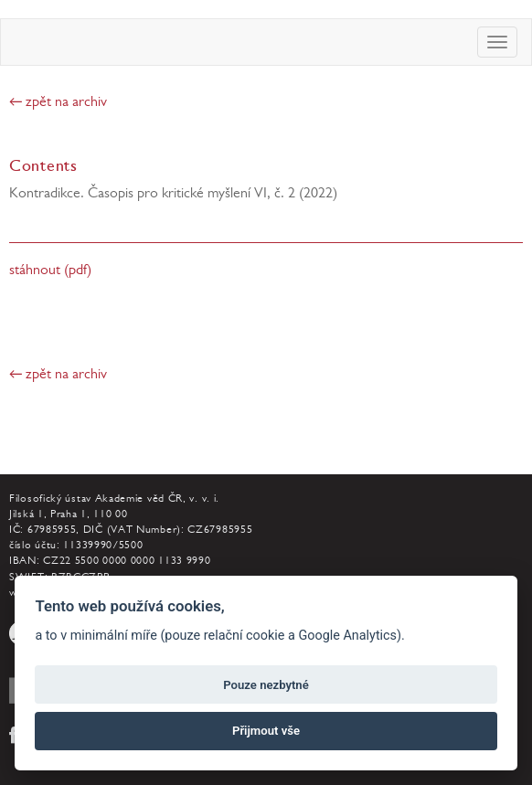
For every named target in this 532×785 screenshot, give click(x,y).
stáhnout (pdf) (50, 271)
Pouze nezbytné (266, 685)
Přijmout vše (266, 731)
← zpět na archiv (58, 103)
